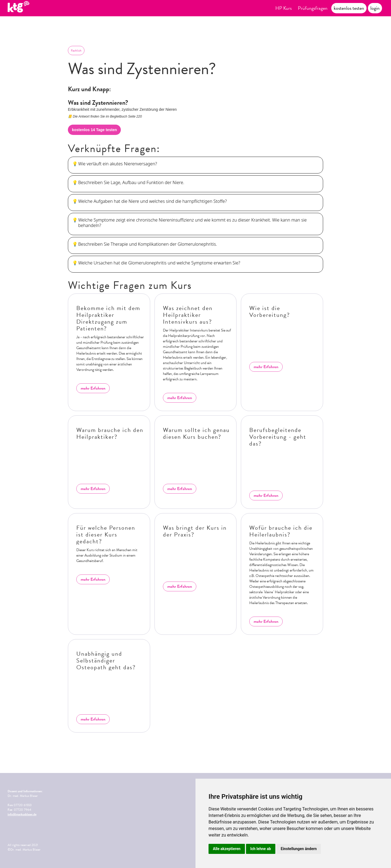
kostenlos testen (349, 8)
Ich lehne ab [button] (261, 849)
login (375, 8)
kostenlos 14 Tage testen (94, 130)
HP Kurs (283, 8)
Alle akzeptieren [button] (227, 849)
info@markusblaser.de (22, 814)
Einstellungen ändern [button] (299, 849)
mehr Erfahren (93, 388)
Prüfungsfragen (313, 8)
